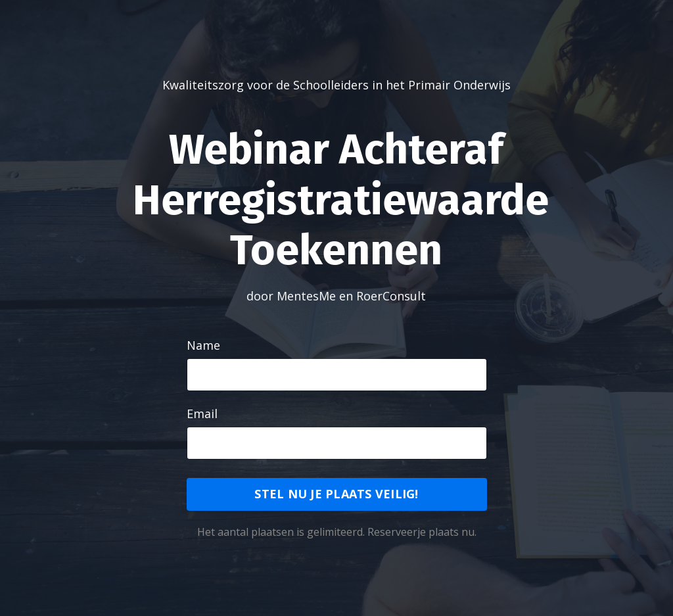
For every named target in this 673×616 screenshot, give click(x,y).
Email (202, 414)
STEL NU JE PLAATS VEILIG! (336, 494)
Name (203, 345)
